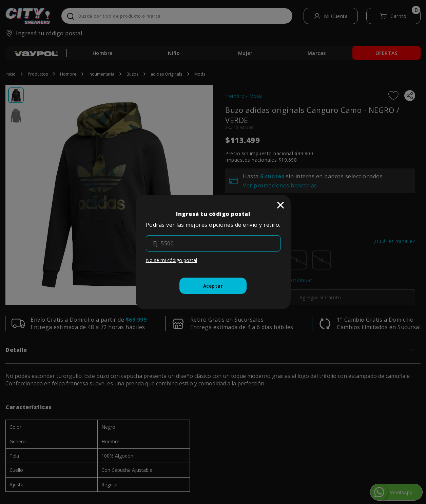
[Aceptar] (213, 286)
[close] (280, 205)
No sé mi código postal (171, 260)
